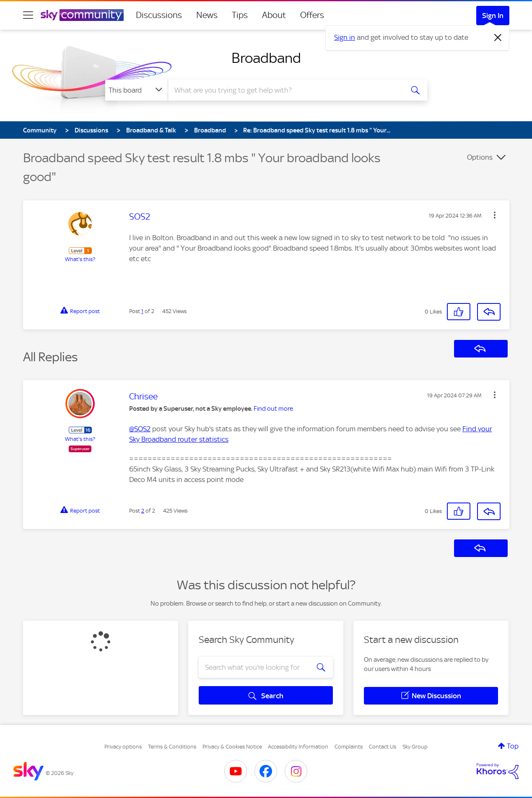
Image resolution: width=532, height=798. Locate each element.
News (207, 15)
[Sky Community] (82, 15)
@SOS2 (140, 429)
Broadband (266, 58)
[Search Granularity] (136, 90)
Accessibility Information (298, 747)
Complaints (349, 747)
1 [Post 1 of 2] (142, 311)
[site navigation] (28, 15)
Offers (312, 15)
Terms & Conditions (172, 747)
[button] (495, 215)
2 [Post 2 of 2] (143, 511)
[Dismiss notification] (498, 38)
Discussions (159, 15)
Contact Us (383, 747)
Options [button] (480, 157)
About (274, 15)
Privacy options (123, 747)
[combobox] (285, 90)
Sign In (493, 16)
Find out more (273, 409)
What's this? (80, 259)
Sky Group (415, 747)
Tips (240, 15)
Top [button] (513, 746)
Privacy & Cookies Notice (232, 747)
